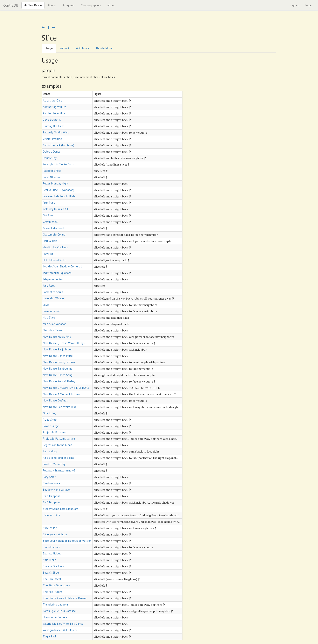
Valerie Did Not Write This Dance (63, 624)
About (111, 5)
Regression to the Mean (57, 445)
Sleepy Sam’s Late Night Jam (60, 509)
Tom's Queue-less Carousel (60, 611)
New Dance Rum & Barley (59, 381)
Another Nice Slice (54, 113)
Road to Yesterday (54, 464)
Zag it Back (50, 636)
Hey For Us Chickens (55, 247)
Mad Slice (49, 317)
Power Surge (51, 426)
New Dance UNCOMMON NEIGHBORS (66, 388)
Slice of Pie (50, 528)
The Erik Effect (52, 579)
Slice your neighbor (55, 534)
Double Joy (50, 158)
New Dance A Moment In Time (62, 394)
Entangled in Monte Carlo (58, 164)
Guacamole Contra (54, 234)
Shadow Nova (51, 483)
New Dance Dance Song (58, 375)
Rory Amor (49, 477)
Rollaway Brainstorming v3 (59, 470)
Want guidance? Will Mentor (60, 630)
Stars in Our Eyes (53, 566)
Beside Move (104, 48)
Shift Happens (51, 496)
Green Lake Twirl (53, 228)
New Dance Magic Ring (57, 337)
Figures (52, 5)
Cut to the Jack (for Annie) (58, 145)
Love (46, 305)
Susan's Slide (51, 573)
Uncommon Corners (55, 617)
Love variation (51, 311)
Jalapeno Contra (53, 279)
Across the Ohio (53, 100)
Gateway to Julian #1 (56, 209)
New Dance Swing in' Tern (59, 362)
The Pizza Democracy (56, 585)
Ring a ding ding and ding (59, 458)
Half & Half (50, 241)
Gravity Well (50, 222)
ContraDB (11, 5)
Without (64, 48)
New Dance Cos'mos (55, 400)
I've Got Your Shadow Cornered (63, 266)
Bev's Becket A (52, 120)
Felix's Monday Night (56, 183)
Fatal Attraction (52, 177)
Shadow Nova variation (57, 490)
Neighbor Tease (53, 330)
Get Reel (48, 215)
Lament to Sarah (53, 292)
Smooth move (51, 547)
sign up (295, 5)
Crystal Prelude (52, 139)
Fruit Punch (50, 203)
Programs (69, 5)
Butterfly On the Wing (56, 132)
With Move (83, 48)
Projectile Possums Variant (59, 439)
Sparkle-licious (52, 553)
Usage (49, 48)
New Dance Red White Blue (60, 407)
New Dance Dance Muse (58, 356)
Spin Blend (50, 560)
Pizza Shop (50, 420)
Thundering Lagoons (56, 604)
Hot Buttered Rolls (54, 260)
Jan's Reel (49, 286)
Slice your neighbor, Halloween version (67, 541)
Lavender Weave (53, 298)
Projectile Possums (54, 432)
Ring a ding (50, 451)
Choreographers (91, 5)
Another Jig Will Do (55, 107)
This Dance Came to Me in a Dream (65, 598)
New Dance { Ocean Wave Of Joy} (64, 343)
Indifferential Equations (57, 273)
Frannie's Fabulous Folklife (59, 196)
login (309, 5)
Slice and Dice (52, 515)
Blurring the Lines (54, 126)
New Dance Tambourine (58, 369)
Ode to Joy (50, 413)
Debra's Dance (52, 152)
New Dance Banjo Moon (58, 349)
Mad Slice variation (55, 324)
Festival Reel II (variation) (58, 190)
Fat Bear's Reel (52, 171)
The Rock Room (52, 592)
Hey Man (48, 254)
